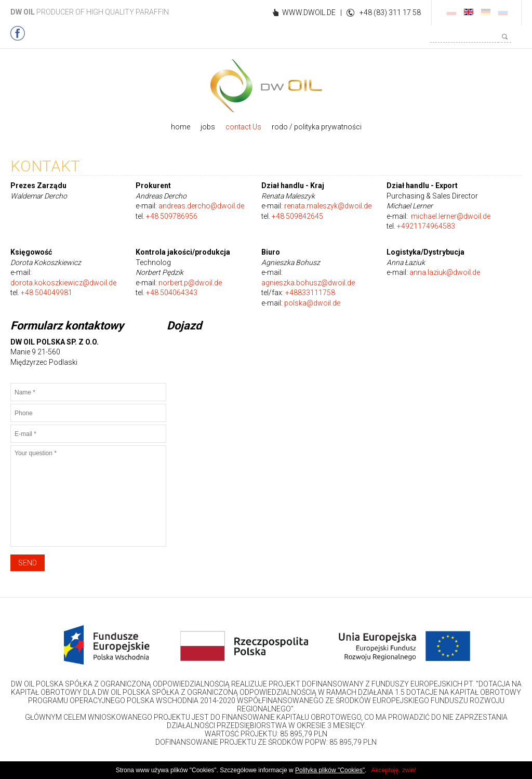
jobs (208, 127)
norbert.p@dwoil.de (190, 283)
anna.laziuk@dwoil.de (445, 272)
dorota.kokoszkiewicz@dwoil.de (63, 283)
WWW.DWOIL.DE (309, 12)
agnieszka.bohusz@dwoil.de (308, 283)
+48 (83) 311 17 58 (390, 12)
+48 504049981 (46, 293)
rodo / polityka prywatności (317, 127)
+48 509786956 (172, 216)
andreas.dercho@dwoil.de (201, 206)
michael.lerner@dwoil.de (451, 216)
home (181, 127)
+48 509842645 (297, 216)
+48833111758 (310, 293)
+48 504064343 (172, 293)
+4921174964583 (426, 226)
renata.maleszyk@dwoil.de (328, 206)
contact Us (243, 127)
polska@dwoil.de (312, 303)
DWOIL (266, 86)
